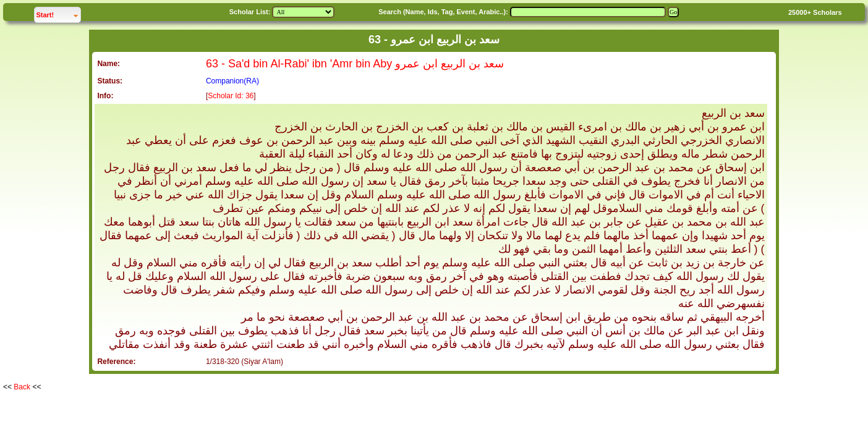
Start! (58, 13)
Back (22, 387)
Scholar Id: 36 (231, 96)
